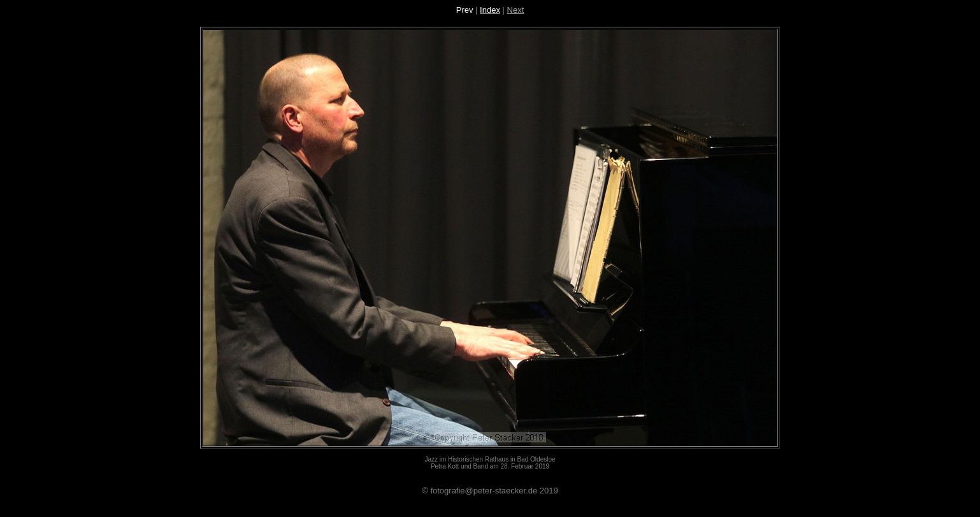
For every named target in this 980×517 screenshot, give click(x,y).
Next (516, 10)
